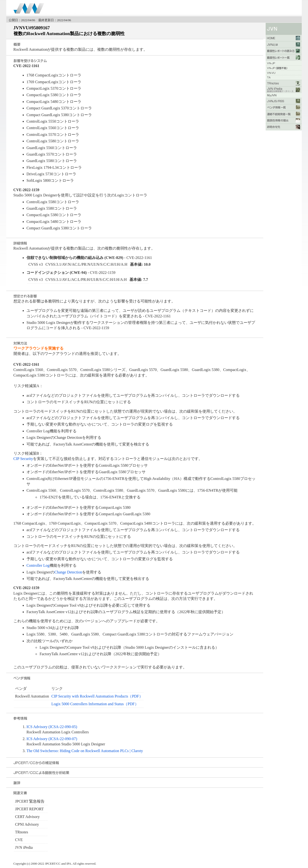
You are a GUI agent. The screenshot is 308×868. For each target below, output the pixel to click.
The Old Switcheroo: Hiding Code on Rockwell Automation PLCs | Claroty (85, 751)
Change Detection (68, 572)
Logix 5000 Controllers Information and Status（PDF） (95, 704)
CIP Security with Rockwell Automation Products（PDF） (97, 696)
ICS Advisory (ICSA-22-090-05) (52, 727)
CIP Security (23, 459)
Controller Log (38, 565)
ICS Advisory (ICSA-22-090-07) (52, 739)
